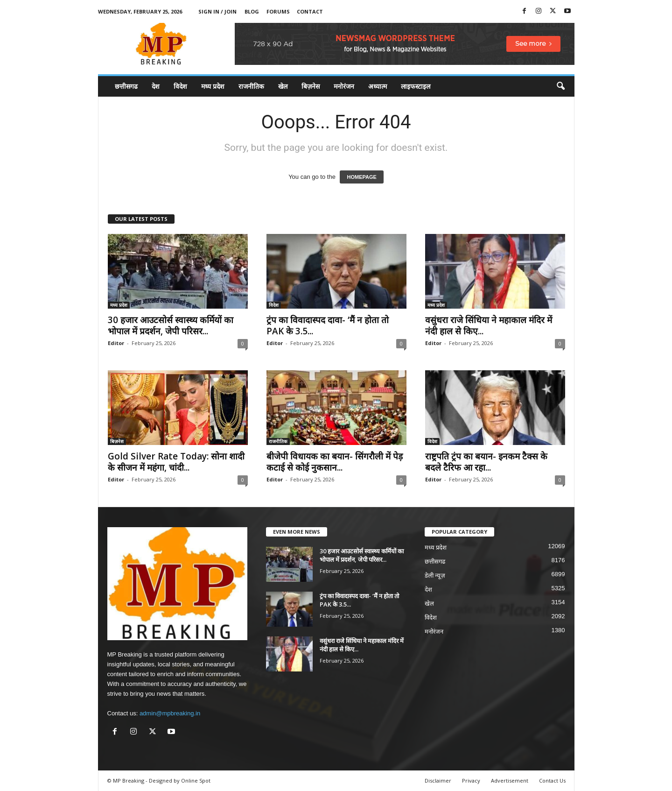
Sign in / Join (217, 11)
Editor (116, 343)
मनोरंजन (344, 86)
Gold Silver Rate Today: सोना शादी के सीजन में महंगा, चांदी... (176, 462)
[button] (560, 86)
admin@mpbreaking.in (170, 713)
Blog (252, 11)
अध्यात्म (378, 86)
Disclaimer (438, 780)
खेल (283, 86)
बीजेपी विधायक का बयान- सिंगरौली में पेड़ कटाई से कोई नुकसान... (335, 462)
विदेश (180, 86)
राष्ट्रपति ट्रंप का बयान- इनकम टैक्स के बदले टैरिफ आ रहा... (486, 462)
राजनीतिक (251, 86)
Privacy (471, 780)
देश (156, 86)
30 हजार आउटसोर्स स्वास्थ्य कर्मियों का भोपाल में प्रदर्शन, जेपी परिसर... (171, 325)
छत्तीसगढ (126, 86)
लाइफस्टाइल (416, 86)
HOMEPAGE (361, 177)
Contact (310, 11)
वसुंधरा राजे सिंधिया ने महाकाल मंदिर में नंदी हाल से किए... (489, 325)
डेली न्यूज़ (435, 576)
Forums (278, 11)
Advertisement (510, 780)
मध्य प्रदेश (213, 86)
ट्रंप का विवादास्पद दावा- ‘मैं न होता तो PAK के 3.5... (328, 325)
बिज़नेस (311, 86)
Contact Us (552, 780)
